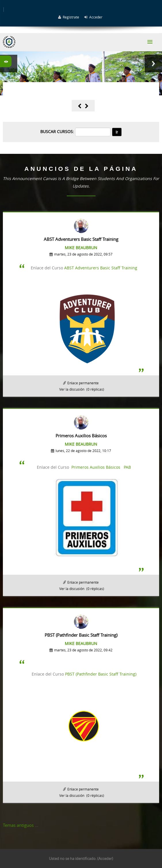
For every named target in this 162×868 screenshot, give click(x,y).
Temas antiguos (18, 825)
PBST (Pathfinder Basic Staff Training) (101, 674)
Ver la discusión (72, 389)
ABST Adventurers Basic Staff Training (101, 268)
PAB (127, 467)
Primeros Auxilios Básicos (96, 467)
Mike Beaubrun (81, 248)
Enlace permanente (83, 383)
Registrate (71, 17)
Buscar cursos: (58, 132)
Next (153, 64)
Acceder (96, 17)
